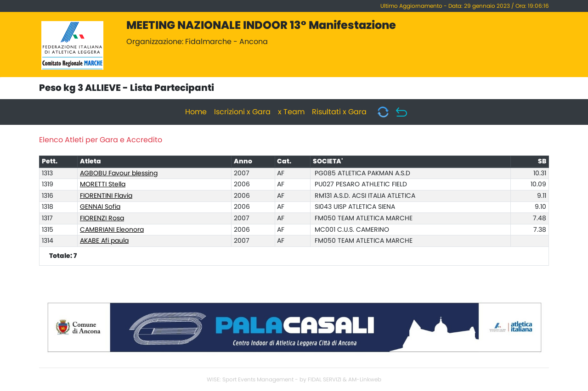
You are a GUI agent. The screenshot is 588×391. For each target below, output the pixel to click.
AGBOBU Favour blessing (119, 173)
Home (196, 112)
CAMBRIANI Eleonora (112, 230)
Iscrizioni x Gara (242, 112)
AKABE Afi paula (104, 241)
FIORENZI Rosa (102, 218)
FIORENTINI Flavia (106, 196)
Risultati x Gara (339, 112)
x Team (291, 112)
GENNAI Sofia (100, 207)
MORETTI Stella (103, 184)
